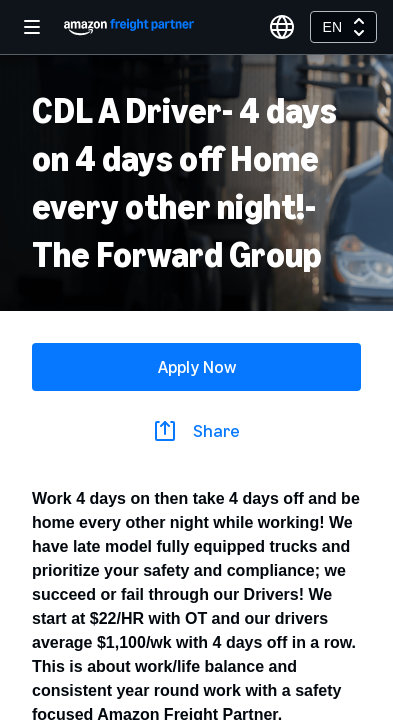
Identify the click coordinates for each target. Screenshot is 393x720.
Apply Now (197, 367)
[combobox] (343, 27)
